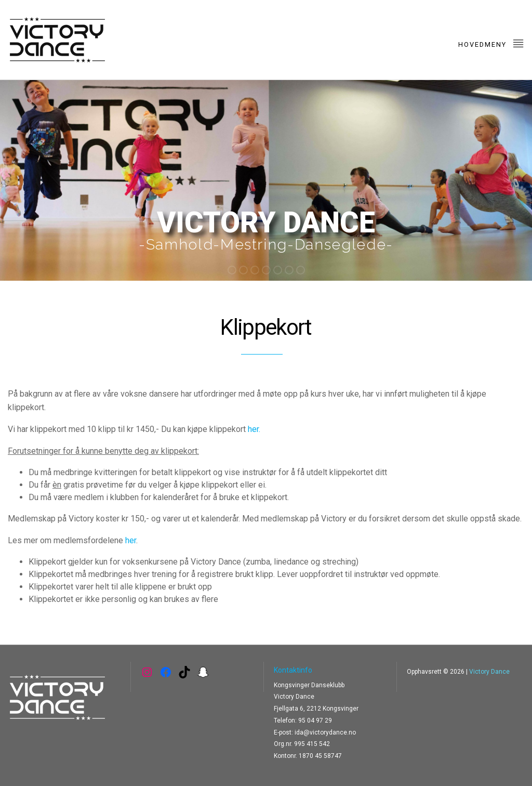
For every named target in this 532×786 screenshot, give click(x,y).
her (131, 540)
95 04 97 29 (315, 720)
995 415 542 (312, 744)
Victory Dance (489, 672)
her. (254, 429)
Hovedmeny (491, 43)
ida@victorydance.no (325, 732)
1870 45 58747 (320, 756)
